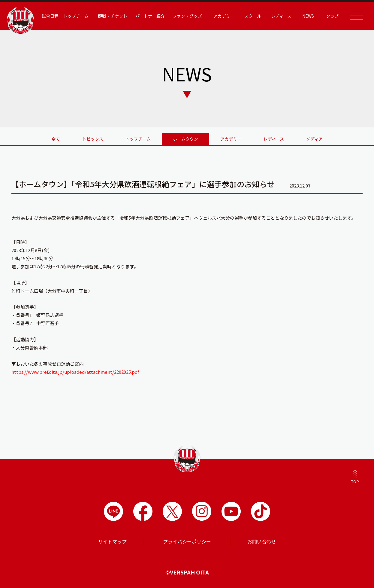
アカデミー (224, 16)
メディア (314, 139)
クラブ (332, 16)
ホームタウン (185, 139)
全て (56, 139)
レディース (281, 16)
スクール (253, 16)
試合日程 (50, 16)
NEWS (308, 16)
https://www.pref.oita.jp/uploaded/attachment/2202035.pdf (75, 372)
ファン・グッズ (187, 16)
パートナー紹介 (150, 16)
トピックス (93, 139)
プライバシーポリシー (187, 541)
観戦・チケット (113, 16)
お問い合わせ (262, 541)
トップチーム (76, 16)
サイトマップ (112, 541)
